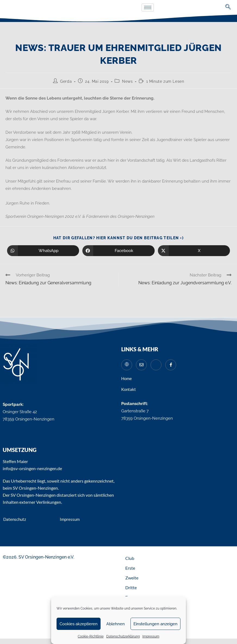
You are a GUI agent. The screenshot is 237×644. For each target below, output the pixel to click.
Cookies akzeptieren (79, 624)
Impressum (151, 636)
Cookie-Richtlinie (91, 636)
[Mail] (141, 365)
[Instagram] (156, 365)
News (127, 81)
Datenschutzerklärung (123, 636)
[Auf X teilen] (194, 251)
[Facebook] (171, 365)
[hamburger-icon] (148, 7)
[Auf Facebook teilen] (118, 251)
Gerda (66, 81)
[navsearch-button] (228, 7)
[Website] (127, 365)
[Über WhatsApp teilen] (43, 251)
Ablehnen (116, 624)
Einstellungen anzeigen (155, 624)
